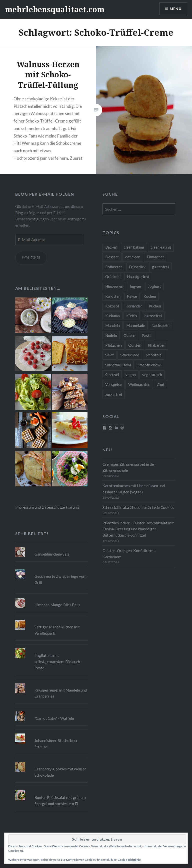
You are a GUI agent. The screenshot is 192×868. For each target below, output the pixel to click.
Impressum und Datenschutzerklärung (47, 507)
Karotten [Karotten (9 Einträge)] (113, 296)
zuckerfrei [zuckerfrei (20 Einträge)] (114, 394)
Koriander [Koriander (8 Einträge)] (134, 306)
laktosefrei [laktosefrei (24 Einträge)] (153, 316)
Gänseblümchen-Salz (52, 554)
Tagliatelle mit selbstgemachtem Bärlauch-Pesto (58, 662)
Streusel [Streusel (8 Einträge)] (112, 375)
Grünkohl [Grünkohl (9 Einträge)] (113, 277)
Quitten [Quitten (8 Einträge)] (135, 345)
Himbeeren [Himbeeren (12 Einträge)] (114, 286)
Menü (175, 9)
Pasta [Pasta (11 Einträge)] (147, 335)
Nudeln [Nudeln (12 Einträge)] (111, 335)
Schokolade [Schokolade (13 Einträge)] (130, 355)
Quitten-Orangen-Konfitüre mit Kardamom (129, 554)
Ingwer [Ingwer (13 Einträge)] (136, 286)
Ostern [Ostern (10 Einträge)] (129, 335)
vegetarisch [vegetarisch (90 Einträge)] (152, 375)
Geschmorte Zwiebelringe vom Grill (60, 579)
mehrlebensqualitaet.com (55, 9)
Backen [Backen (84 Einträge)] (111, 247)
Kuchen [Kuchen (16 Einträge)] (155, 306)
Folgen (31, 258)
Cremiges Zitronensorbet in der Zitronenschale (129, 467)
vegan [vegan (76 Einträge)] (131, 375)
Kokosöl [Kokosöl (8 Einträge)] (112, 306)
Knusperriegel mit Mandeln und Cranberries (61, 693)
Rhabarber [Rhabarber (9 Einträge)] (156, 345)
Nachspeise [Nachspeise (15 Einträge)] (161, 325)
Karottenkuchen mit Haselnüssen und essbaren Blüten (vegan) (134, 489)
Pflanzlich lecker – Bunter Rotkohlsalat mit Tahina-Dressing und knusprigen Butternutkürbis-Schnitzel (138, 529)
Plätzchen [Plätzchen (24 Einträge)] (113, 345)
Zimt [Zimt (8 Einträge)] (161, 384)
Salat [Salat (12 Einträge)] (109, 355)
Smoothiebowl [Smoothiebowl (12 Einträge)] (149, 365)
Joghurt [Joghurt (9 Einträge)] (154, 286)
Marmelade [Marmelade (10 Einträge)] (136, 325)
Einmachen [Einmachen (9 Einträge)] (156, 257)
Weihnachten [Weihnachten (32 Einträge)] (139, 384)
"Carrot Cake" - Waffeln (54, 718)
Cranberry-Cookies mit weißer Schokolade (60, 772)
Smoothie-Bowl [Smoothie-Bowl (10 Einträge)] (118, 365)
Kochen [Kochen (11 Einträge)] (150, 296)
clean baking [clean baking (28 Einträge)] (134, 247)
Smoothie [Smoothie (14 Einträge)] (154, 355)
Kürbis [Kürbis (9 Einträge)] (132, 316)
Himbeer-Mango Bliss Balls (57, 605)
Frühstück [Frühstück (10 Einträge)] (137, 267)
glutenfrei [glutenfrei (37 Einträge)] (160, 267)
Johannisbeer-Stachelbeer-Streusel (57, 744)
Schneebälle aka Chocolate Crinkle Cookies (138, 507)
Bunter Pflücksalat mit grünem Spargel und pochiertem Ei (60, 800)
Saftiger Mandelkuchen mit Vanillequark (57, 630)
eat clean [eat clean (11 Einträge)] (133, 257)
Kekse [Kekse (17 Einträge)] (132, 296)
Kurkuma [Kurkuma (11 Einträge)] (112, 316)
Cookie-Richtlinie (129, 860)
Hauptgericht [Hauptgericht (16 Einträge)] (138, 277)
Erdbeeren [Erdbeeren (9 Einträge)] (114, 267)
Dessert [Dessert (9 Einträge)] (112, 257)
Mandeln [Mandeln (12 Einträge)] (112, 325)
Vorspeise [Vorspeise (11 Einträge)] (113, 384)
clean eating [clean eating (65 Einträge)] (161, 247)
